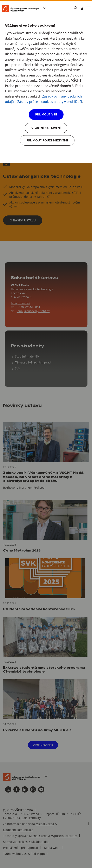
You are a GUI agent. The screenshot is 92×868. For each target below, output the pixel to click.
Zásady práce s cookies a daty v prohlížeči (50, 102)
